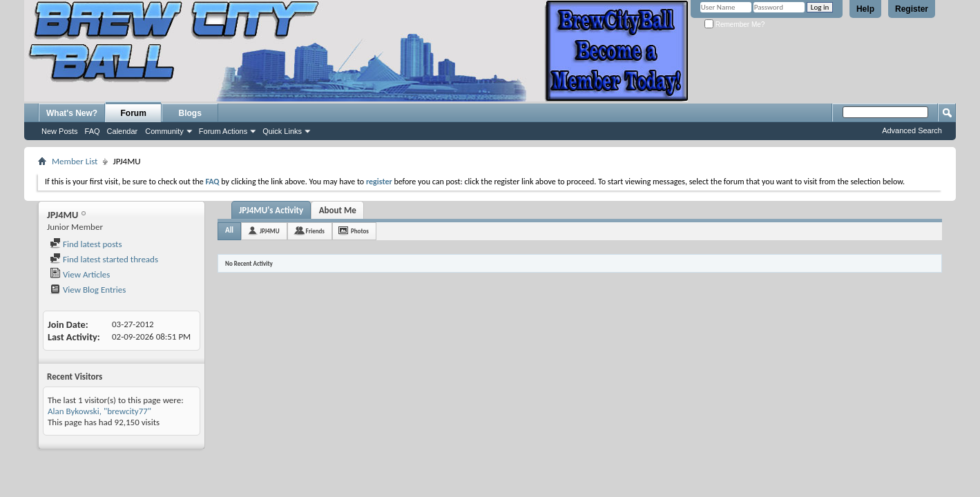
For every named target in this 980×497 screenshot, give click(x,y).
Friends (315, 231)
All (229, 230)
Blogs (190, 113)
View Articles (80, 274)
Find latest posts (86, 244)
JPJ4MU (270, 231)
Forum (134, 113)
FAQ (93, 131)
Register (912, 9)
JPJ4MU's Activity (271, 210)
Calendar (123, 131)
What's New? (72, 113)
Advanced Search (912, 130)
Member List (75, 161)
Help (865, 9)
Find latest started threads (104, 259)
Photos (360, 231)
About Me (338, 210)
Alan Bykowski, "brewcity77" (99, 411)
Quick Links (282, 131)
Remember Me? (734, 25)
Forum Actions (223, 131)
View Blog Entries (88, 290)
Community (164, 131)
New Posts (60, 131)
